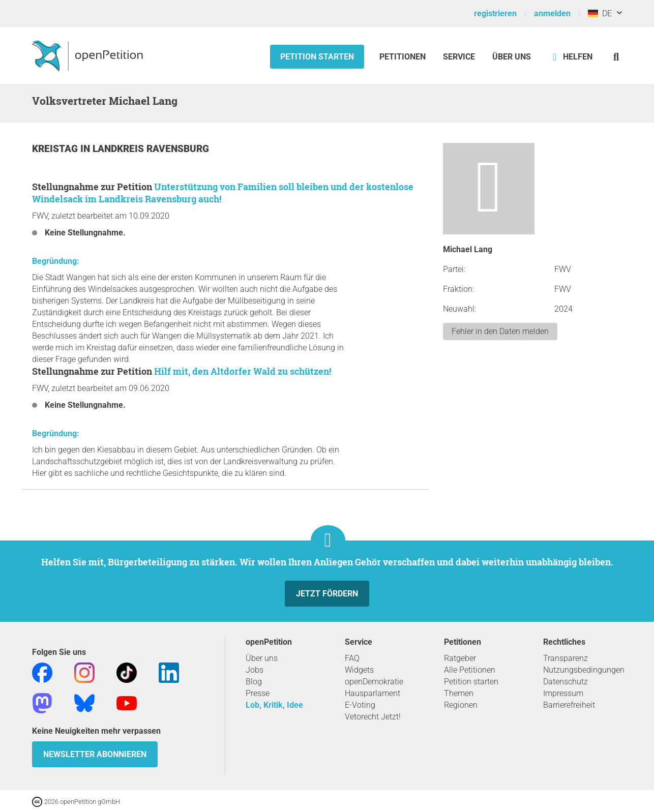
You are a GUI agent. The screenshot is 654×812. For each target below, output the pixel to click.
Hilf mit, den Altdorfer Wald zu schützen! (243, 371)
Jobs (255, 670)
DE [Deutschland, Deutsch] (600, 13)
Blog (254, 682)
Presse (258, 693)
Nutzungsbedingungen (584, 670)
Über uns (262, 658)
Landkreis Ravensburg (151, 149)
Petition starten (317, 57)
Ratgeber (460, 658)
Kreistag (56, 149)
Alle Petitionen (470, 670)
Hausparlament (373, 693)
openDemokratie (374, 682)
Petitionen (404, 57)
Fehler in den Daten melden (500, 331)
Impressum (563, 693)
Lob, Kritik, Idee (274, 705)
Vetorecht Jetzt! (373, 717)
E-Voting (360, 705)
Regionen (461, 705)
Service (459, 57)
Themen (459, 693)
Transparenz (566, 658)
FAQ (352, 658)
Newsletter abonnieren (95, 754)
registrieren (495, 13)
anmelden (552, 13)
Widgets (359, 670)
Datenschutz (566, 682)
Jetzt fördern (327, 594)
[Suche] (616, 57)
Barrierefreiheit (569, 705)
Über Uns (512, 57)
